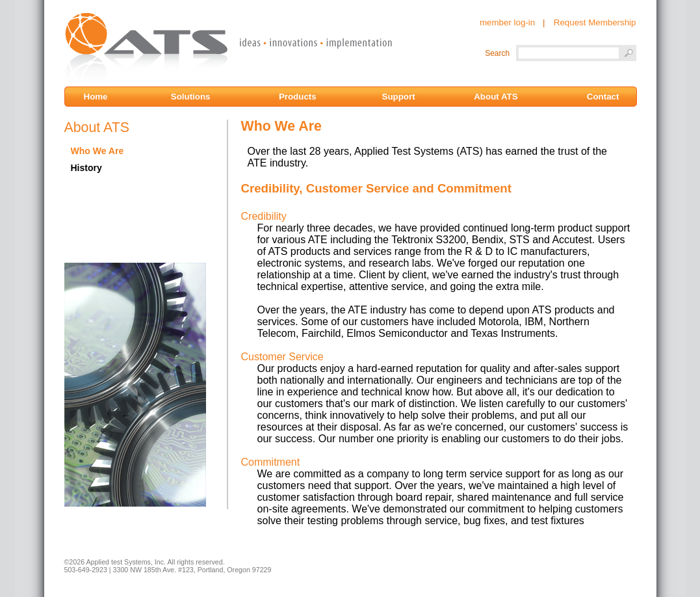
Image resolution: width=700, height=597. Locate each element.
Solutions (192, 97)
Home (101, 97)
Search (497, 53)
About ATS (496, 97)
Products (299, 97)
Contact (603, 97)
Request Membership (595, 22)
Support (400, 97)
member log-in (507, 22)
